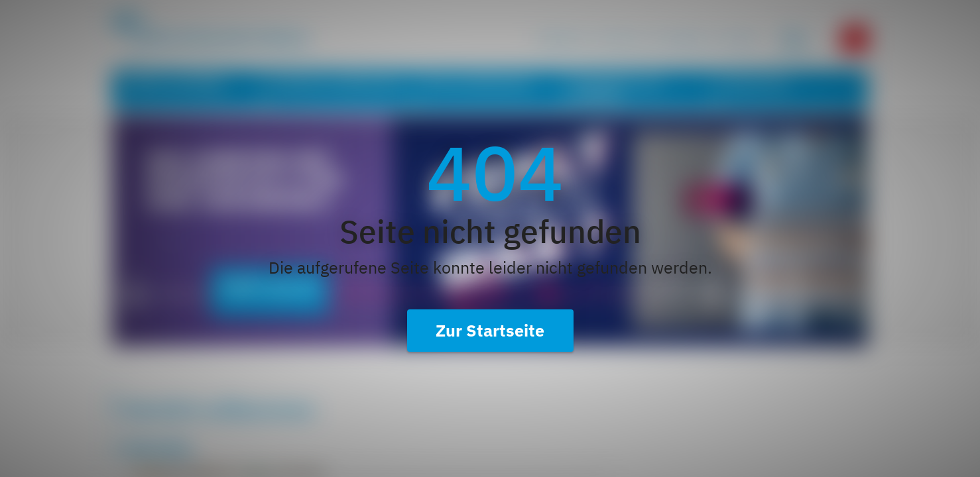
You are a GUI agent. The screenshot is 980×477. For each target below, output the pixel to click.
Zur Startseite (490, 330)
